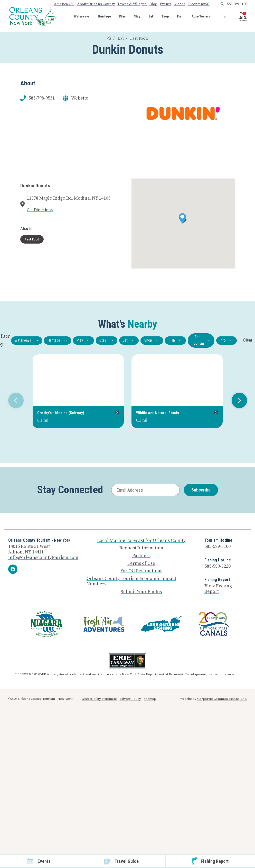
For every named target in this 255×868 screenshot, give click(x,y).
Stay (137, 16)
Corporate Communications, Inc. (222, 699)
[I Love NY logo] (243, 17)
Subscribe (201, 490)
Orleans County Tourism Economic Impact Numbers (131, 581)
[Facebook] (13, 569)
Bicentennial (199, 4)
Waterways (82, 16)
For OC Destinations (141, 571)
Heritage (104, 16)
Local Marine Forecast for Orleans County (141, 541)
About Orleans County (96, 4)
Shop (165, 16)
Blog (153, 4)
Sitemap (150, 699)
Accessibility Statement (99, 699)
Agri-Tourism (201, 16)
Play (122, 16)
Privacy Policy (130, 699)
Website (80, 98)
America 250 (64, 4)
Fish (180, 16)
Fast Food (139, 38)
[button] (183, 218)
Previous (14, 400)
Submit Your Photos (141, 592)
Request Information (141, 548)
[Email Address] (145, 490)
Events (166, 4)
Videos (180, 4)
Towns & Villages (132, 4)
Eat (151, 16)
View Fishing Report (218, 589)
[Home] (109, 38)
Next (237, 400)
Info (223, 16)
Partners (141, 556)
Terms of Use (141, 563)
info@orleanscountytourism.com (43, 557)
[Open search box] (222, 4)
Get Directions (40, 210)
